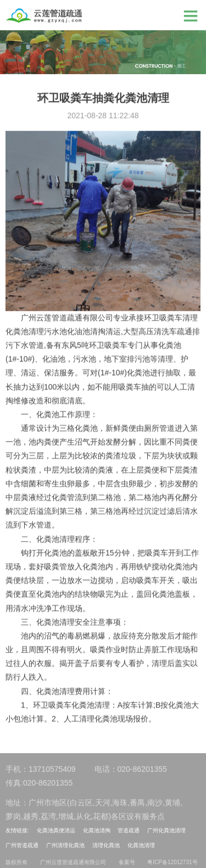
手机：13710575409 (41, 771)
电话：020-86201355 (131, 771)
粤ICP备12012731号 (172, 864)
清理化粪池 (106, 845)
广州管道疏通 (22, 845)
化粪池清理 (141, 845)
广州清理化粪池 (65, 845)
